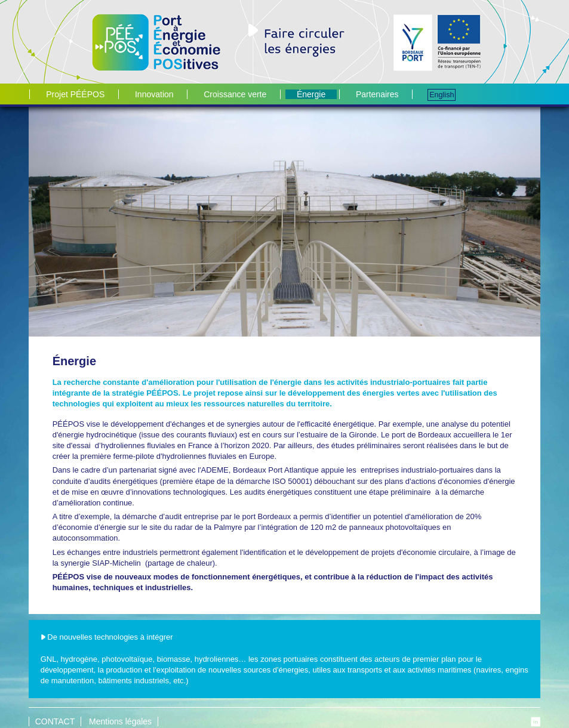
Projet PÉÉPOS (75, 94)
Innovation (154, 94)
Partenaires (377, 94)
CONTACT (55, 721)
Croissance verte (235, 94)
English (442, 95)
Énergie (311, 94)
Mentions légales (120, 721)
